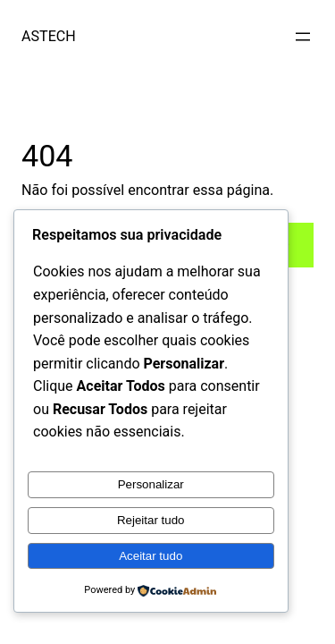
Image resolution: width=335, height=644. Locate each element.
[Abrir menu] (303, 37)
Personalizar (151, 484)
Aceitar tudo (151, 556)
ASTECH (49, 36)
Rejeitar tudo (151, 520)
